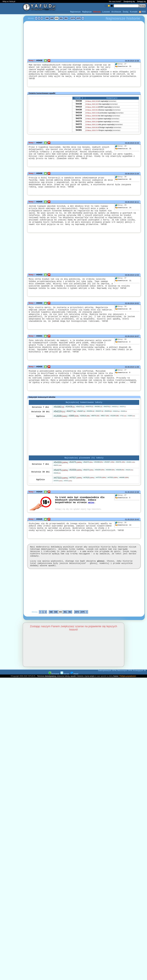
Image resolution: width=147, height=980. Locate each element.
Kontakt (134, 12)
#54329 (124, 435)
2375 (79, 18)
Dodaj (126, 12)
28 (123, 183)
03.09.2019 (129, 144)
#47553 (113, 502)
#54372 (80, 430)
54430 (79, 113)
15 (123, 322)
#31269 (115, 439)
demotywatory (50, 707)
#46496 (124, 502)
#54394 (110, 494)
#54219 (59, 435)
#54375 (76, 486)
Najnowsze (75, 12)
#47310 (61, 502)
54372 (79, 127)
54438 (79, 103)
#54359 (61, 486)
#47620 (89, 502)
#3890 (74, 439)
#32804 (131, 439)
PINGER (74, 705)
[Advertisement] (11, 460)
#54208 (120, 494)
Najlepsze (87, 12)
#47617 (76, 502)
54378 (79, 120)
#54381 (98, 430)
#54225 (129, 494)
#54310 (115, 430)
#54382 (59, 430)
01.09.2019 (129, 516)
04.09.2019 (129, 61)
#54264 (90, 435)
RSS (142, 12)
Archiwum (116, 12)
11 (123, 66)
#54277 (71, 435)
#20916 (85, 439)
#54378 (107, 430)
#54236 (57, 497)
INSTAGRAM (54, 705)
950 (57, 18)
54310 (79, 116)
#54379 (89, 430)
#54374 (123, 430)
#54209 (100, 494)
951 (61, 18)
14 (123, 214)
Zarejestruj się (129, 1)
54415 (79, 109)
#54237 (99, 435)
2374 (73, 18)
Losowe (106, 12)
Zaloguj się (141, 1)
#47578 (101, 502)
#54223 (116, 435)
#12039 (60, 440)
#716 (123, 439)
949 (52, 18)
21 (123, 149)
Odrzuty (97, 12)
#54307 (81, 435)
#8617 (105, 439)
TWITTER (65, 705)
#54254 (108, 435)
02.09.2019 (129, 317)
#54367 (109, 486)
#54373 (88, 494)
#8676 (95, 439)
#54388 (99, 486)
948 (47, 18)
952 (66, 18)
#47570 (58, 505)
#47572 (68, 505)
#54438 (70, 430)
